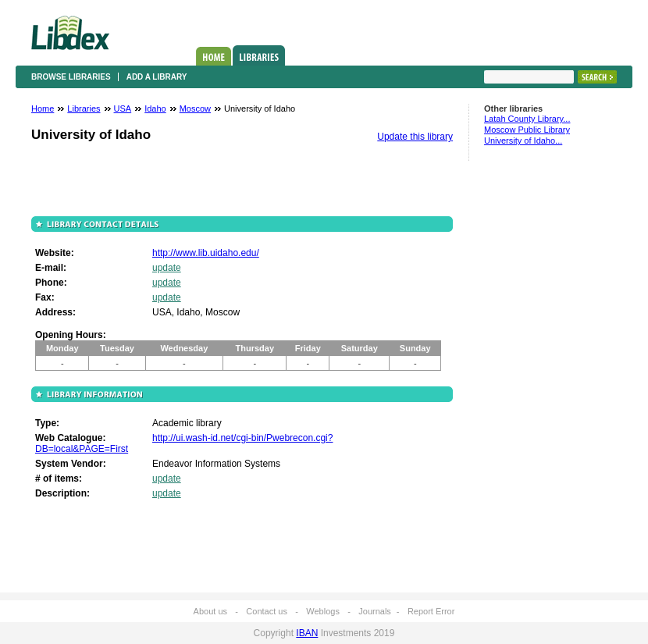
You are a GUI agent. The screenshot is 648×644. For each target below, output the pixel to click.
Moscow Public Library (527, 130)
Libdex (70, 33)
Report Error (431, 611)
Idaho (155, 109)
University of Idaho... (523, 141)
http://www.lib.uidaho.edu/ (206, 253)
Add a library (157, 77)
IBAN (307, 633)
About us (210, 611)
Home (214, 56)
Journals (375, 611)
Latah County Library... (527, 119)
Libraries (259, 55)
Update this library (415, 137)
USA (123, 109)
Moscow (195, 109)
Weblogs (323, 611)
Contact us (267, 611)
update (167, 268)
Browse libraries (71, 77)
